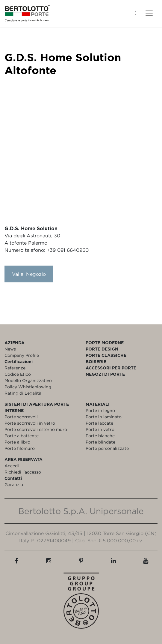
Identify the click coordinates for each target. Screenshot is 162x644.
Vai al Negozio (29, 274)
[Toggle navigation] (149, 13)
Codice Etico (18, 374)
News (10, 349)
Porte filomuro (20, 448)
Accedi (12, 466)
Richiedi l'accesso (23, 472)
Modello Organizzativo (28, 380)
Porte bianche (100, 436)
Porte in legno (100, 410)
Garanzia (14, 485)
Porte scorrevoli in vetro (30, 423)
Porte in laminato (104, 417)
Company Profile (22, 355)
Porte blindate (100, 442)
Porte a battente (22, 436)
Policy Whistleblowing (28, 387)
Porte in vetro (100, 429)
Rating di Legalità (23, 393)
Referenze (15, 368)
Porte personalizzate (107, 448)
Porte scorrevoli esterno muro (36, 429)
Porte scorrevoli (21, 417)
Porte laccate (99, 423)
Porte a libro (17, 442)
